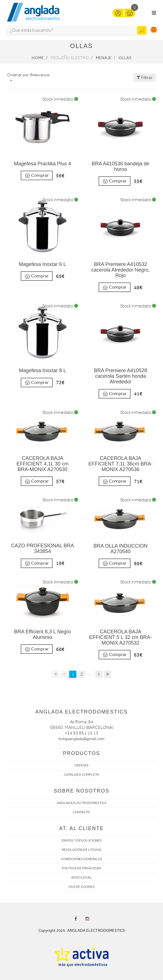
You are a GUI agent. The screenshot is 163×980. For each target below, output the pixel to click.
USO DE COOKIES (81, 887)
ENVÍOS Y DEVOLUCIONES (82, 840)
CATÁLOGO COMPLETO (81, 775)
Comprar (37, 176)
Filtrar (145, 77)
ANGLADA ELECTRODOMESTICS (82, 803)
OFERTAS (81, 765)
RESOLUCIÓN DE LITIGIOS (82, 850)
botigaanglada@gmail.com (81, 739)
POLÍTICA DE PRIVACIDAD (82, 868)
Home (38, 58)
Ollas (125, 58)
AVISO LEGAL (81, 877)
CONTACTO (81, 812)
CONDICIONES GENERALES (81, 859)
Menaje (104, 58)
